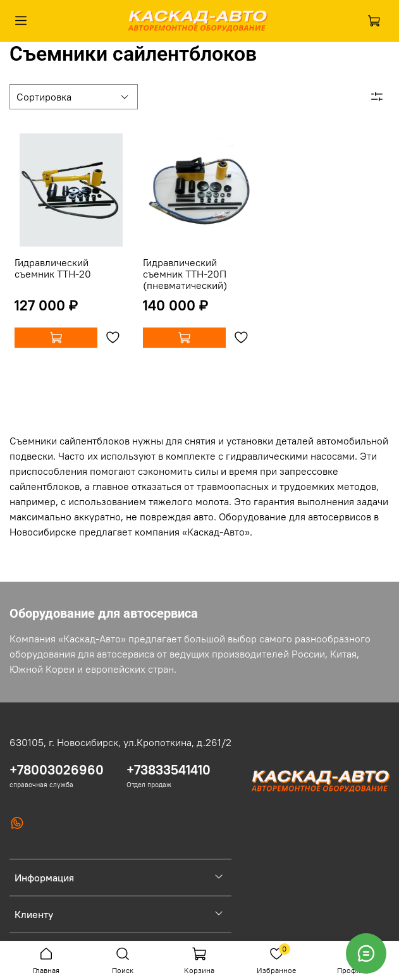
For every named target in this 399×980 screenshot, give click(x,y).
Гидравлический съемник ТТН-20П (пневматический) (185, 274)
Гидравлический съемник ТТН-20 (53, 268)
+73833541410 (169, 770)
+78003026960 (57, 770)
